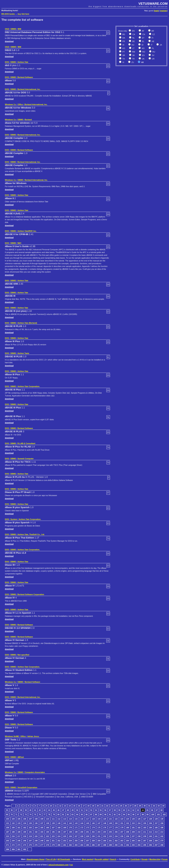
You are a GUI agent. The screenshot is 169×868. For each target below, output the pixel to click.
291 (122, 845)
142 (70, 823)
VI (123, 62)
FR (123, 41)
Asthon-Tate (23, 610)
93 (119, 814)
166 (47, 828)
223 (53, 836)
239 (145, 836)
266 (139, 841)
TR (133, 59)
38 (21, 810)
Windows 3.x (10, 104)
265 (133, 841)
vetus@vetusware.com (58, 865)
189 (19, 832)
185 (156, 828)
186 (162, 828)
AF (143, 31)
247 (30, 841)
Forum (165, 859)
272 (13, 845)
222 (47, 836)
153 (133, 823)
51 (82, 810)
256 (82, 841)
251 (53, 841)
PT (123, 52)
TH (123, 59)
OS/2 (7, 29)
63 (138, 810)
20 (98, 806)
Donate (145, 859)
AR (153, 31)
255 (76, 841)
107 (30, 819)
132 (13, 823)
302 (25, 849)
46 (58, 810)
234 (116, 836)
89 (101, 814)
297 (156, 845)
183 (145, 828)
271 (8, 845)
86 (87, 814)
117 (88, 819)
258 (93, 841)
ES (143, 55)
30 (145, 806)
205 (111, 832)
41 (35, 810)
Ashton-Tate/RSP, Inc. (27, 231)
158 (162, 823)
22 (107, 806)
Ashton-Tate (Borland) (27, 323)
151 (122, 823)
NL (133, 38)
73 (26, 814)
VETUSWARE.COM (153, 4)
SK (133, 55)
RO (143, 52)
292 (128, 845)
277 (42, 845)
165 (42, 828)
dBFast (21, 757)
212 (150, 832)
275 (30, 845)
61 (129, 810)
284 (82, 845)
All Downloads (64, 859)
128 (150, 819)
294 (139, 845)
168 (59, 828)
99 (148, 814)
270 (162, 841)
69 (7, 814)
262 (116, 841)
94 (124, 814)
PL (153, 48)
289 (111, 845)
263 (122, 841)
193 (42, 832)
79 (54, 814)
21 (102, 806)
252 (59, 841)
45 (54, 810)
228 (82, 836)
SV (153, 55)
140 (59, 823)
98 (143, 814)
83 (73, 814)
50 (77, 810)
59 (119, 810)
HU (133, 45)
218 (25, 836)
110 (47, 819)
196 (59, 832)
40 (30, 810)
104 (13, 819)
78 (49, 814)
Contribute (135, 859)
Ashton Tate (23, 293)
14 (70, 806)
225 (65, 836)
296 (150, 845)
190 (25, 832)
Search (113, 859)
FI (152, 38)
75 (35, 814)
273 (19, 845)
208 (128, 832)
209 (133, 832)
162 (25, 828)
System (14, 519)
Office (20, 104)
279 (53, 845)
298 (162, 845)
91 (110, 814)
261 (111, 841)
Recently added (102, 859)
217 (19, 836)
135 (30, 823)
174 (93, 828)
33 (159, 806)
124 (128, 819)
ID (142, 45)
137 (42, 823)
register (164, 11)
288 (105, 845)
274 (25, 845)
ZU (132, 62)
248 (36, 841)
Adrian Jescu (33, 736)
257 (88, 841)
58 (115, 810)
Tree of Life (51, 859)
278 (47, 845)
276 (36, 845)
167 (53, 828)
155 (145, 823)
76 (40, 814)
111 (53, 819)
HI (123, 45)
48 (68, 810)
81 (63, 814)
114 (70, 819)
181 (133, 828)
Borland (28, 120)
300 (13, 849)
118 (93, 819)
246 (25, 841)
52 (87, 810)
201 (88, 832)
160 (13, 828)
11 (56, 806)
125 (133, 819)
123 (122, 819)
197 (65, 832)
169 (65, 828)
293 (133, 845)
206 (116, 832)
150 (116, 823)
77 (45, 814)
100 (153, 814)
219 (30, 836)
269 (156, 841)
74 (30, 814)
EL (143, 41)
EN (133, 31)
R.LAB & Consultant (26, 443)
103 (8, 819)
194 (47, 832)
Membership (155, 859)
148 (105, 823)
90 (105, 814)
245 (19, 841)
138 (47, 823)
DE (133, 41)
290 (116, 845)
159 (8, 828)
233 (111, 836)
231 (99, 836)
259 (99, 841)
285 (88, 845)
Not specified (23, 655)
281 (65, 845)
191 (30, 832)
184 (150, 828)
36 (12, 810)
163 (30, 828)
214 (162, 832)
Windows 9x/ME (12, 736)
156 (150, 823)
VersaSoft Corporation (27, 787)
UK (143, 59)
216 (13, 836)
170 (70, 828)
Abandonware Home (35, 859)
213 (156, 832)
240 (150, 836)
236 (128, 836)
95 (129, 814)
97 (138, 814)
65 (148, 810)
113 (65, 819)
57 (110, 810)
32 (154, 806)
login (157, 11)
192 (36, 832)
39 (26, 810)
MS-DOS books (8, 14)
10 (51, 806)
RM (133, 52)
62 (133, 810)
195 (53, 832)
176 (105, 828)
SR (123, 55)
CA (133, 34)
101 (158, 814)
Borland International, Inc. (29, 89)
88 (96, 814)
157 (156, 823)
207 (122, 832)
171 (76, 828)
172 (82, 828)
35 (7, 810)
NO (143, 48)
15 (74, 806)
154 (139, 823)
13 (65, 806)
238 (139, 836)
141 (65, 823)
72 (21, 814)
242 (162, 836)
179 (122, 828)
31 (149, 806)
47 (63, 810)
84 (77, 814)
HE (153, 41)
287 (99, 845)
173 (88, 828)
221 (42, 836)
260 (105, 841)
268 (150, 841)
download (9, 41)
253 (65, 841)
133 (19, 823)
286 (93, 845)
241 (156, 836)
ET (143, 38)
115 (76, 819)
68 (161, 810)
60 (124, 810)
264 (128, 841)
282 (70, 845)
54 (96, 810)
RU (153, 52)
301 (19, 849)
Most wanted (88, 859)
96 (133, 814)
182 (139, 828)
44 (49, 810)
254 (70, 841)
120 (105, 819)
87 (91, 814)
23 (112, 806)
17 (84, 806)
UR (153, 59)
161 (19, 828)
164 (36, 828)
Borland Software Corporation (31, 594)
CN (143, 34)
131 (8, 823)
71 (16, 814)
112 (59, 819)
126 (139, 819)
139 (53, 823)
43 (45, 810)
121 (111, 819)
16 (79, 806)
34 (163, 806)
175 (99, 828)
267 (145, 841)
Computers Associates (35, 772)
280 (59, 845)
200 (82, 832)
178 (116, 828)
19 (93, 806)
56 (105, 810)
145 (88, 823)
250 (47, 841)
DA (123, 38)
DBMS (13, 29)
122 (116, 819)
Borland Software (25, 77)
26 (126, 806)
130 (162, 819)
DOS (7, 62)
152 (128, 823)
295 (145, 845)
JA (161, 45)
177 (111, 828)
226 (70, 836)
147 (99, 823)
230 (93, 836)
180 (128, 828)
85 (82, 814)
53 (91, 810)
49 (73, 810)
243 (8, 841)
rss (71, 865)
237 (133, 836)
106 (25, 819)
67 (157, 810)
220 (36, 836)
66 (152, 810)
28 (135, 806)
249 (42, 841)
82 (68, 814)
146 (93, 823)
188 (13, 832)
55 (101, 810)
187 (8, 832)
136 (36, 823)
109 (42, 819)
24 (116, 806)
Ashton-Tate (23, 62)
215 (8, 836)
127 (145, 819)
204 (105, 832)
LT (133, 48)
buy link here (24, 14)
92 (115, 814)
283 (76, 845)
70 (12, 814)
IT (151, 45)
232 (105, 836)
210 (139, 832)
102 (164, 814)
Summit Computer (25, 459)
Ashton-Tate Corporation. (29, 386)
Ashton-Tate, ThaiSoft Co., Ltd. (31, 534)
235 (122, 836)
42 (40, 810)
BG (123, 34)
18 (88, 806)
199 (76, 832)
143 (76, 823)
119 (99, 819)
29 (140, 806)
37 (16, 810)
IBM (19, 29)
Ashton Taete (23, 353)
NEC (19, 243)
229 (88, 836)
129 (156, 819)
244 (13, 841)
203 (99, 832)
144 (82, 823)
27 (131, 806)
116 (82, 819)
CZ (153, 34)
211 (145, 832)
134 (25, 823)
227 (76, 836)
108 (36, 819)
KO (123, 48)
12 (60, 806)
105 (19, 819)
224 (59, 836)
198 (70, 832)
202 (93, 832)
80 (58, 814)
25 (121, 806)
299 (8, 849)
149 (111, 823)
